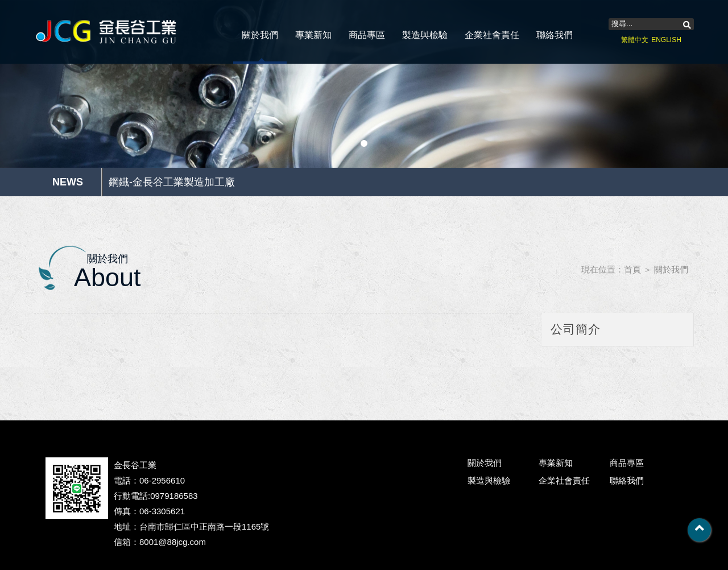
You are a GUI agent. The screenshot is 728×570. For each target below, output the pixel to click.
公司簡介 (576, 329)
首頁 (632, 269)
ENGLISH (666, 40)
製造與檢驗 (425, 35)
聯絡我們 (555, 35)
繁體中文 (635, 40)
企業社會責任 (492, 35)
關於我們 (260, 35)
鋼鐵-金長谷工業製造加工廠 (172, 182)
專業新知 (313, 35)
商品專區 (367, 35)
